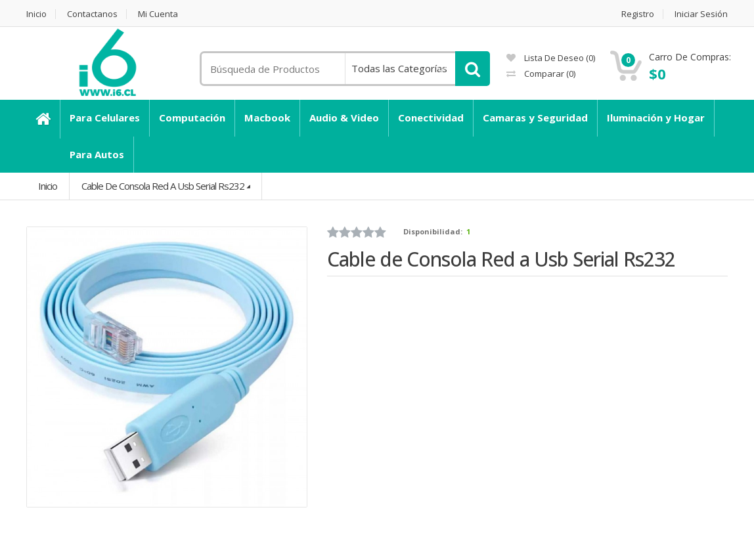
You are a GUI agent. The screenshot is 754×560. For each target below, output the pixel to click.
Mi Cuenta (158, 14)
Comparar (541, 74)
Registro (638, 14)
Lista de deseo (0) (551, 58)
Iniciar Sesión (701, 14)
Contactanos (92, 14)
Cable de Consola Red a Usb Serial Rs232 (163, 186)
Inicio (36, 14)
